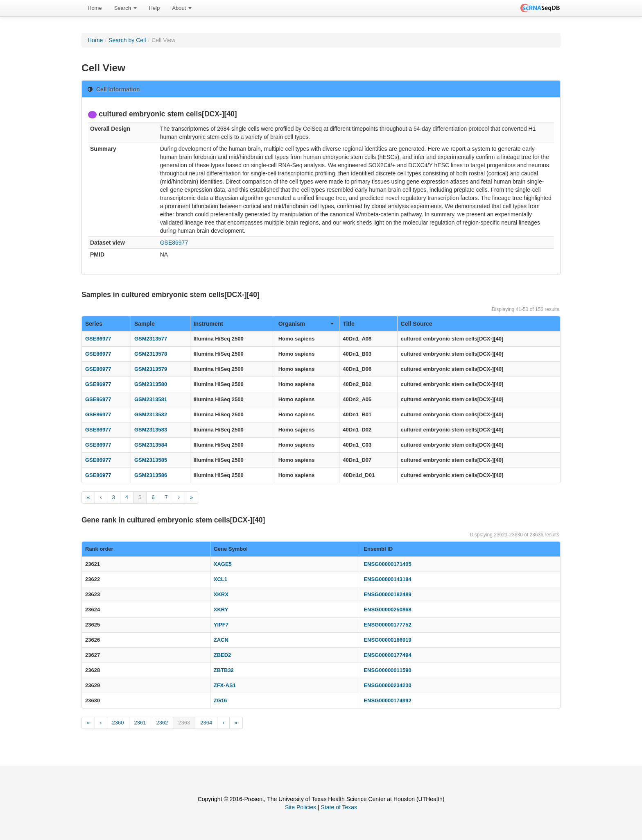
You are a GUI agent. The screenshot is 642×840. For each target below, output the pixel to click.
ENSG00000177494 (387, 655)
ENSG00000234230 (387, 685)
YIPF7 (221, 625)
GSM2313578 (151, 354)
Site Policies (301, 807)
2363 (184, 723)
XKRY (221, 610)
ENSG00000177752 (387, 625)
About (182, 8)
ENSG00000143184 (387, 579)
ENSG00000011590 (387, 670)
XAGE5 (223, 564)
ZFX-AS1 (225, 685)
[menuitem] (95, 8)
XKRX (221, 594)
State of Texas (339, 807)
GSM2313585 (151, 460)
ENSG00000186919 (387, 640)
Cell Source (417, 324)
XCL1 (220, 579)
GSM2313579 (151, 369)
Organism (306, 324)
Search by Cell (127, 40)
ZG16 (220, 700)
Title (349, 324)
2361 (140, 723)
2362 (162, 723)
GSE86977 (174, 243)
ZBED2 (223, 655)
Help (155, 8)
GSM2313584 (151, 445)
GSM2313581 (151, 399)
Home (95, 8)
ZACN (221, 640)
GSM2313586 (151, 475)
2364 (206, 723)
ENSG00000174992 (387, 700)
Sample (145, 324)
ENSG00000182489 (387, 594)
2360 (118, 723)
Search (125, 8)
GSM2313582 (151, 414)
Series (94, 324)
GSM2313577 (151, 339)
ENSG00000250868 (387, 610)
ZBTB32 (224, 670)
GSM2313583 (151, 430)
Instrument (208, 324)
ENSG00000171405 (387, 564)
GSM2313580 (151, 384)
